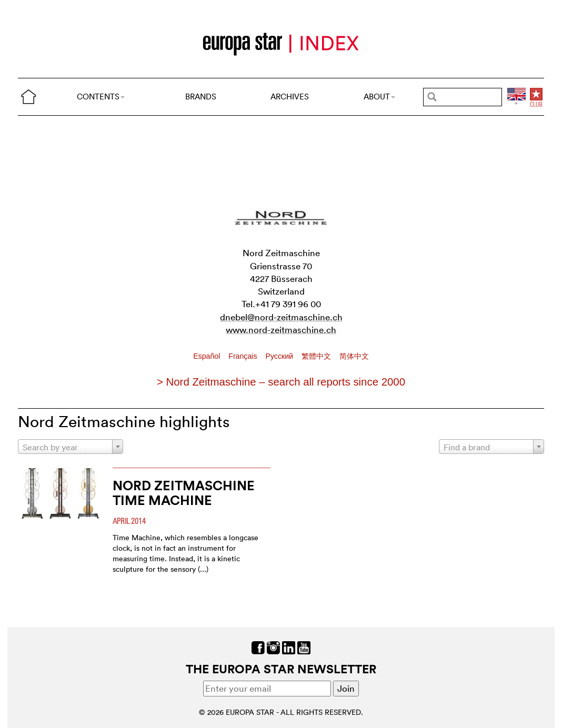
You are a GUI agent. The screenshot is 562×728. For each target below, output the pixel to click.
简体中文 (354, 356)
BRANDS (201, 97)
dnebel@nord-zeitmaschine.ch (281, 317)
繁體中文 (317, 356)
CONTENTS (101, 97)
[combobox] (71, 447)
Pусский (280, 356)
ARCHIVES (290, 97)
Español (208, 356)
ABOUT (379, 97)
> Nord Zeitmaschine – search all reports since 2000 (281, 382)
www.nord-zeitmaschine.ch (281, 330)
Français (244, 356)
